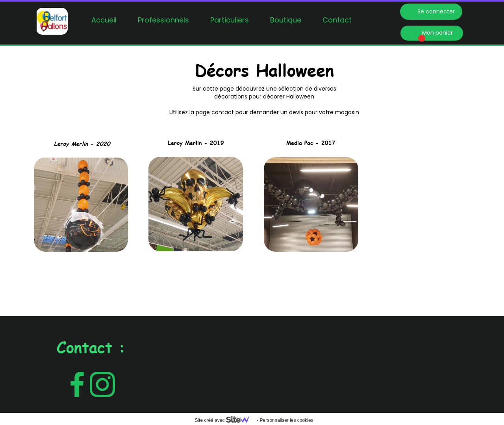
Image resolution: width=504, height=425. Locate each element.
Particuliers (230, 20)
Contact (337, 20)
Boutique (286, 20)
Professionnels (163, 20)
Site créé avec (225, 420)
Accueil (104, 20)
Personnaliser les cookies (286, 420)
